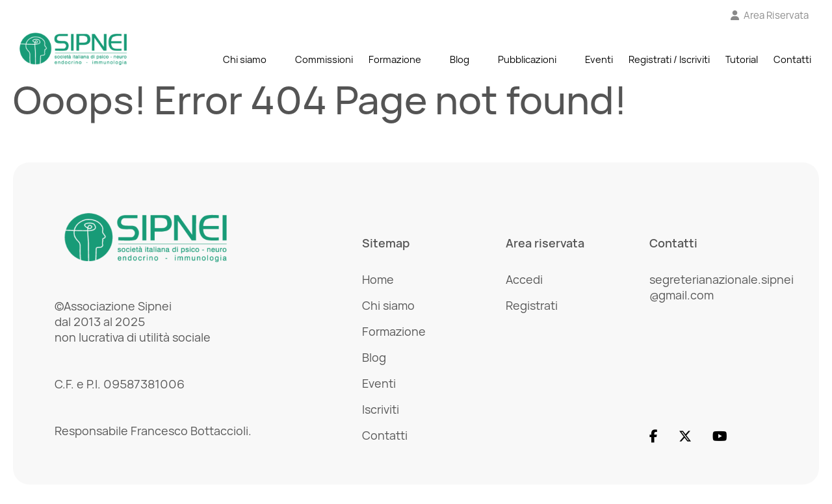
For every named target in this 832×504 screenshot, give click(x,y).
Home (378, 279)
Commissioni (324, 59)
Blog (460, 59)
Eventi (599, 59)
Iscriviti (381, 409)
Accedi (524, 279)
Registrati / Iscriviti (669, 59)
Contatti (792, 59)
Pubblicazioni (527, 59)
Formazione (395, 59)
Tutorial (742, 59)
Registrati (532, 305)
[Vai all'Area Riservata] (770, 15)
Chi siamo (245, 59)
